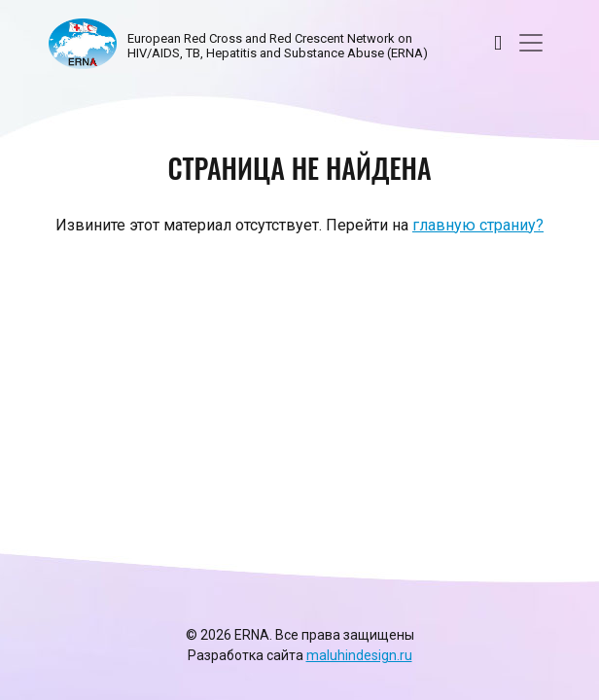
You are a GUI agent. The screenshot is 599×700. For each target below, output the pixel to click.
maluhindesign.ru (359, 655)
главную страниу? (478, 225)
